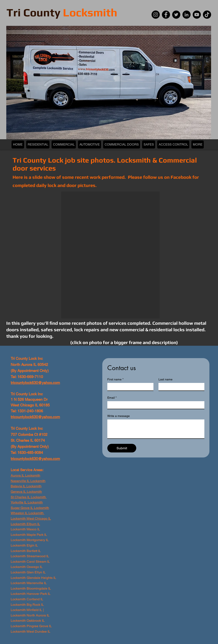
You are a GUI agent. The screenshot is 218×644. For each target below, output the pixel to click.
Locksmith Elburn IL (25, 524)
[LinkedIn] (186, 15)
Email (112, 398)
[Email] (155, 405)
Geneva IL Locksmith (26, 492)
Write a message (119, 416)
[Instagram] (156, 15)
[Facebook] (166, 15)
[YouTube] (197, 15)
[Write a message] (156, 429)
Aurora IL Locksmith (25, 475)
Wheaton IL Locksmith (28, 513)
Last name (165, 379)
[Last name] (180, 387)
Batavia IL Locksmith (26, 486)
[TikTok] (207, 15)
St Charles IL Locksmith (28, 497)
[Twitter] (176, 15)
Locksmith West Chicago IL (31, 518)
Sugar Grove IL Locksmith (30, 508)
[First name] (129, 387)
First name (115, 379)
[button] (110, 255)
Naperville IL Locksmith (28, 481)
